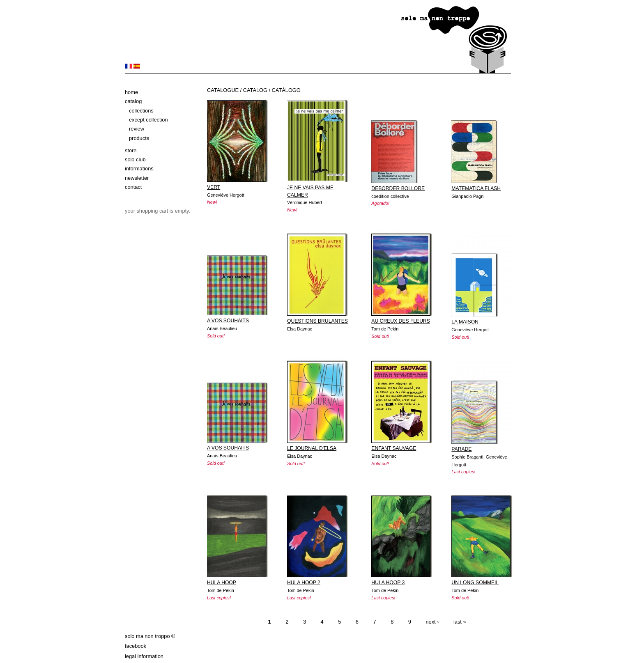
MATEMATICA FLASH (476, 188)
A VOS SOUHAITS (228, 321)
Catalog (133, 101)
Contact (133, 187)
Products (139, 138)
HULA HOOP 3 (388, 583)
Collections (141, 111)
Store (131, 150)
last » (460, 622)
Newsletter (137, 178)
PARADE (461, 449)
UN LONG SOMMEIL (475, 583)
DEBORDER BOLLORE (398, 188)
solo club (135, 159)
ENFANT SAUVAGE (394, 448)
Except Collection (148, 120)
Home (131, 92)
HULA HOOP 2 (304, 583)
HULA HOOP (222, 583)
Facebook (136, 646)
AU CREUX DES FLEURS (401, 321)
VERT (214, 187)
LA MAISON (465, 322)
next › (432, 622)
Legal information (144, 656)
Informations (139, 169)
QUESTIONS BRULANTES (317, 321)
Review (137, 129)
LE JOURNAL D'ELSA (312, 448)
